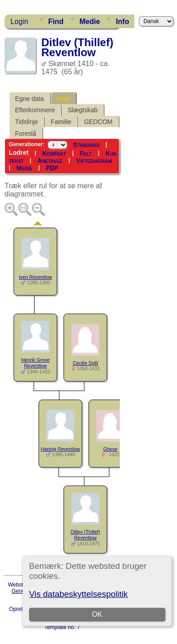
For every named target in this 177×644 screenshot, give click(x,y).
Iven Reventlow (36, 277)
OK (97, 614)
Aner (64, 99)
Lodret (19, 153)
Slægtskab (83, 110)
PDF (52, 168)
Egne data (29, 99)
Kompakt (54, 153)
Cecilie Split (85, 363)
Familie (61, 122)
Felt (86, 153)
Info (122, 21)
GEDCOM (98, 122)
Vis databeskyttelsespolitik (78, 594)
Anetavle (50, 161)
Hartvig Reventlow (60, 449)
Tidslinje (27, 122)
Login (19, 21)
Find (56, 21)
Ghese (110, 449)
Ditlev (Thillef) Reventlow (85, 535)
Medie (90, 21)
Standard (86, 145)
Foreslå (26, 134)
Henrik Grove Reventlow (36, 363)
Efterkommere (35, 110)
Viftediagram (94, 161)
